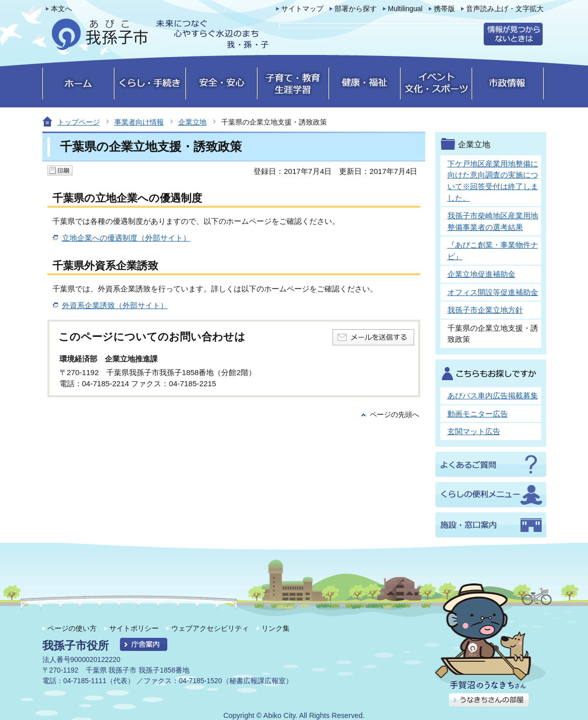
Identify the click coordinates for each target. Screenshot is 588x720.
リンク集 (276, 628)
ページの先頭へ (395, 415)
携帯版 (444, 9)
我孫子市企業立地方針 (485, 310)
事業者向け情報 (139, 122)
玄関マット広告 (474, 431)
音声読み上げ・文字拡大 (505, 9)
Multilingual (405, 9)
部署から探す (356, 9)
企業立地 (192, 122)
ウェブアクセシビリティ (210, 628)
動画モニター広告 (478, 414)
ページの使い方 (72, 628)
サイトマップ (302, 9)
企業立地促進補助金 (481, 274)
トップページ (79, 122)
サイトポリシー (134, 628)
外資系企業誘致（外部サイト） (115, 305)
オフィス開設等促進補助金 (493, 292)
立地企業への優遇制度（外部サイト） (126, 238)
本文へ (61, 9)
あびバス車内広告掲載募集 (493, 396)
